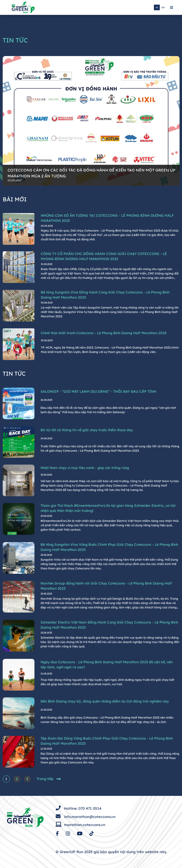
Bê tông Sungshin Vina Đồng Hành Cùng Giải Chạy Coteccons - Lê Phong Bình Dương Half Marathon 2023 (105, 295)
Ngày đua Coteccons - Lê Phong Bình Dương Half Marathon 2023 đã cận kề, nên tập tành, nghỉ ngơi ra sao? (107, 665)
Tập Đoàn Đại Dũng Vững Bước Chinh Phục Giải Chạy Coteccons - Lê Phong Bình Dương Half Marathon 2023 (107, 741)
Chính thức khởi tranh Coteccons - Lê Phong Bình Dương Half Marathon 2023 (104, 333)
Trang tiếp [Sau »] (49, 779)
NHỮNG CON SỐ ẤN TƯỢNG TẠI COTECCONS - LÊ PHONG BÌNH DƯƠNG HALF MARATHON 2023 (107, 218)
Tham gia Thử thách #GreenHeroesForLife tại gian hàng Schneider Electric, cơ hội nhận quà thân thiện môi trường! (108, 508)
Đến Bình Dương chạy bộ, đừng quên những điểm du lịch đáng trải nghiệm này (105, 701)
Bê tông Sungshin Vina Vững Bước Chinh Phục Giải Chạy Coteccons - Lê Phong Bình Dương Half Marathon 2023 (109, 547)
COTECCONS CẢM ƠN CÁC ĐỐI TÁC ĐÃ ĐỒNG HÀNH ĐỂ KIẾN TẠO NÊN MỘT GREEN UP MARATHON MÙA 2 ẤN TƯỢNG (91, 173)
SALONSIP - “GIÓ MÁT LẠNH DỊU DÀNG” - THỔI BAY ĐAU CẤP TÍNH (98, 391)
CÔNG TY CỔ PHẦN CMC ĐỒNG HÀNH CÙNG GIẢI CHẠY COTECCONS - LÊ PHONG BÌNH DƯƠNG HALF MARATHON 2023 (104, 256)
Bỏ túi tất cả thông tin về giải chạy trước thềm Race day (87, 430)
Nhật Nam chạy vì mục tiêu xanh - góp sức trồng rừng (85, 468)
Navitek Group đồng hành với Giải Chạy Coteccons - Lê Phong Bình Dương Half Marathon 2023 (106, 586)
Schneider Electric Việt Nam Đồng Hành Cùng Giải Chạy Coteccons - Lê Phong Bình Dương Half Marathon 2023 (109, 625)
